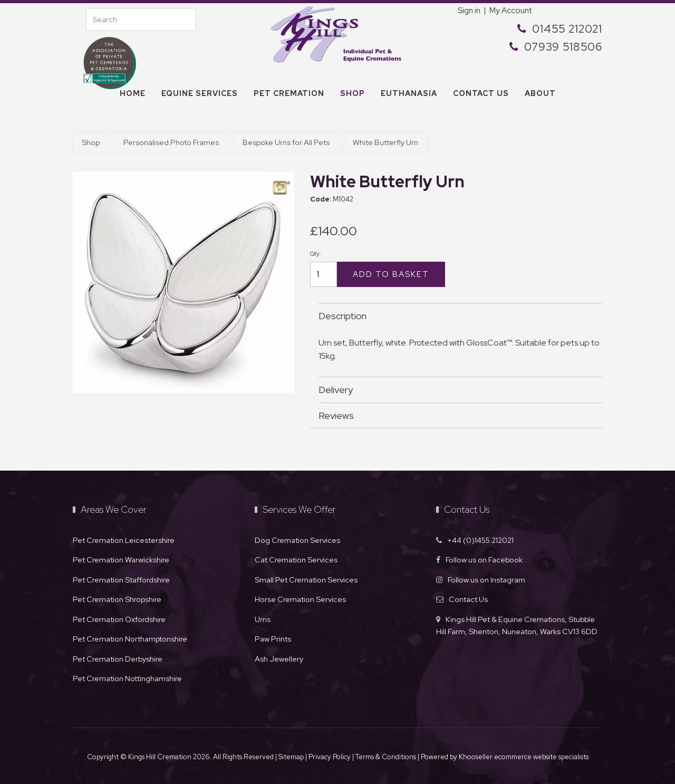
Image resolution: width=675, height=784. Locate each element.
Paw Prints (273, 639)
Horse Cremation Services (300, 599)
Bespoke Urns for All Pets (286, 142)
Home (133, 93)
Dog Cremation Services (297, 540)
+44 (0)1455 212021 (480, 540)
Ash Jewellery (279, 659)
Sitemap (291, 757)
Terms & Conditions (387, 757)
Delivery (455, 390)
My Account (510, 11)
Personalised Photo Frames (171, 142)
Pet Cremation (289, 93)
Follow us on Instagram (486, 580)
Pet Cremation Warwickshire (121, 560)
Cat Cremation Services (296, 560)
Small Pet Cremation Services (306, 580)
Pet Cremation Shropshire (117, 599)
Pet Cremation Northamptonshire (130, 639)
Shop (353, 93)
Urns (263, 619)
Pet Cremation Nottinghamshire (127, 678)
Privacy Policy (330, 757)
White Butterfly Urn (385, 142)
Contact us (481, 93)
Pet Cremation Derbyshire (118, 659)
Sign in (469, 11)
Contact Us (468, 599)
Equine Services (200, 93)
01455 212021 (567, 29)
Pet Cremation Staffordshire (121, 580)
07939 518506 (563, 47)
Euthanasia (409, 93)
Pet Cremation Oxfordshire (119, 619)
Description (455, 316)
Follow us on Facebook (484, 560)
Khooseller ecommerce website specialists (524, 757)
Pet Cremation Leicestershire (124, 540)
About (540, 93)
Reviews (455, 415)
